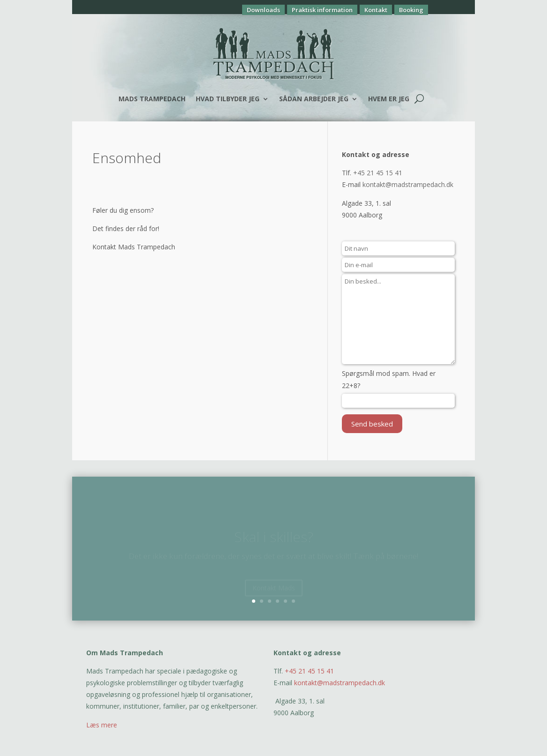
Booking (411, 10)
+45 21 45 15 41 (378, 173)
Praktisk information (322, 10)
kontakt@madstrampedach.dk (408, 184)
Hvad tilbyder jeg (228, 99)
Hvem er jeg (389, 99)
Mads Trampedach (152, 99)
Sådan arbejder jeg (314, 99)
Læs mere (102, 725)
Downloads (263, 10)
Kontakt (376, 10)
